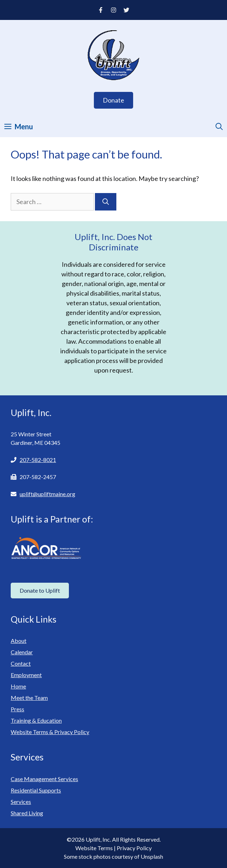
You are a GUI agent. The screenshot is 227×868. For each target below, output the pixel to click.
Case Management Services (44, 779)
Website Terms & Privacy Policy (50, 732)
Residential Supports (36, 790)
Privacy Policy (134, 848)
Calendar (22, 652)
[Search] (106, 202)
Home (18, 686)
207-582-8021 (38, 460)
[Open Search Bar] (219, 126)
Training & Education (36, 720)
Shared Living (27, 813)
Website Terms (94, 848)
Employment (26, 675)
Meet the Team (29, 698)
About (19, 641)
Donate (113, 100)
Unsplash (152, 856)
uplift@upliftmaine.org (47, 494)
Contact (21, 663)
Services (21, 802)
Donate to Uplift (40, 590)
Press (17, 709)
